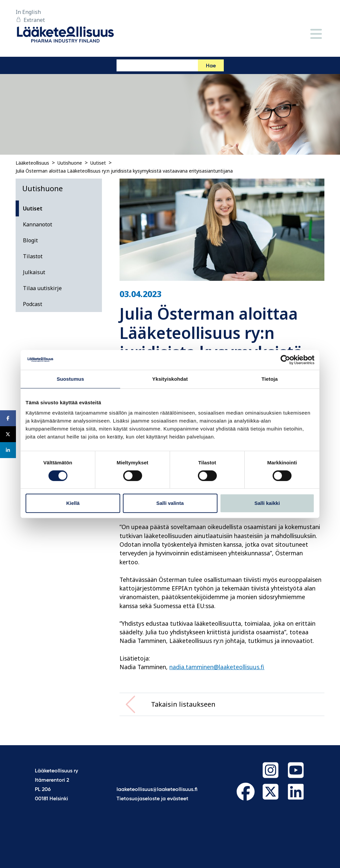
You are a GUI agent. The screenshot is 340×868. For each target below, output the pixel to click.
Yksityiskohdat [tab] (170, 379)
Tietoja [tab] (270, 379)
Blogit (30, 240)
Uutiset (98, 163)
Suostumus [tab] (71, 379)
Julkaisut (34, 272)
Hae (211, 66)
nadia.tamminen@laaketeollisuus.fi (217, 667)
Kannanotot (38, 224)
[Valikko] (316, 34)
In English (28, 12)
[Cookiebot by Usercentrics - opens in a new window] (285, 360)
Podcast (33, 304)
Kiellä (73, 503)
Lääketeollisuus (32, 163)
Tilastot (33, 256)
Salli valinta (170, 503)
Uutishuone (70, 163)
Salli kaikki (267, 503)
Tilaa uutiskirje (42, 288)
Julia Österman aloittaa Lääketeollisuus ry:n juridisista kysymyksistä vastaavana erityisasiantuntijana (124, 171)
